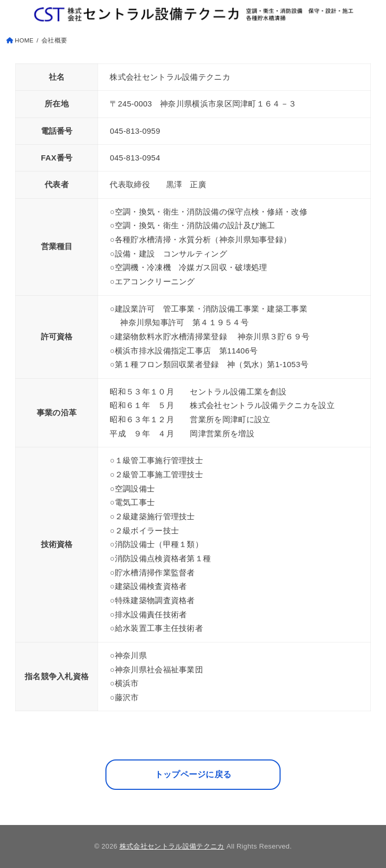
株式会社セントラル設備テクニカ (172, 846)
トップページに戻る (193, 774)
